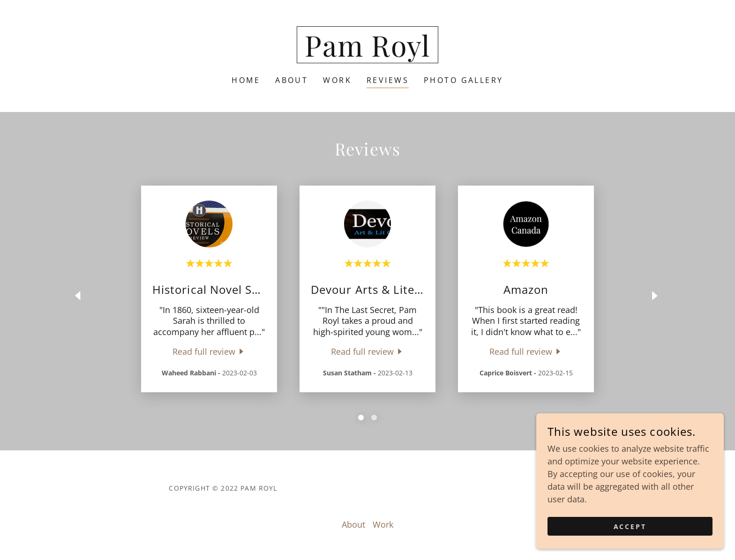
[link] (367, 53)
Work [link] (337, 80)
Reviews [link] (388, 80)
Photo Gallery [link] (464, 80)
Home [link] (246, 80)
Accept (630, 526)
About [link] (292, 80)
